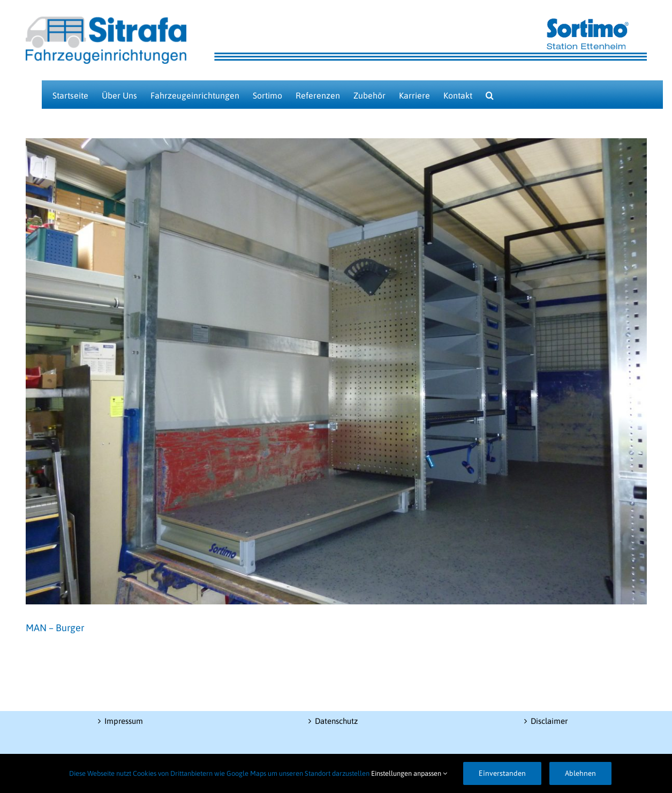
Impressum (124, 721)
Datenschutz (336, 721)
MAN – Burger (55, 628)
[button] (490, 95)
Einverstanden (502, 773)
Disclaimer (549, 721)
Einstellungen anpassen (409, 773)
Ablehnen (580, 773)
